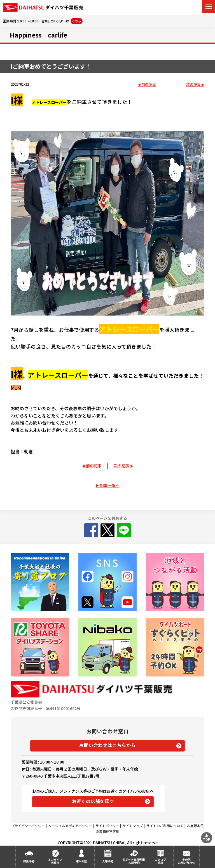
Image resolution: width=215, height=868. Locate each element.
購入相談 (81, 861)
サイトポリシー (107, 826)
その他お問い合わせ (186, 861)
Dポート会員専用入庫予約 (134, 861)
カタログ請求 (160, 861)
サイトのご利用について (165, 826)
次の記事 (193, 85)
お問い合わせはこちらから (107, 745)
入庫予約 (108, 861)
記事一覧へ (110, 485)
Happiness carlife (38, 35)
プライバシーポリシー (28, 826)
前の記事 (149, 85)
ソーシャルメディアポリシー (70, 826)
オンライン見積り (55, 861)
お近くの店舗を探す (93, 801)
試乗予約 (29, 861)
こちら (77, 21)
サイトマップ (133, 826)
